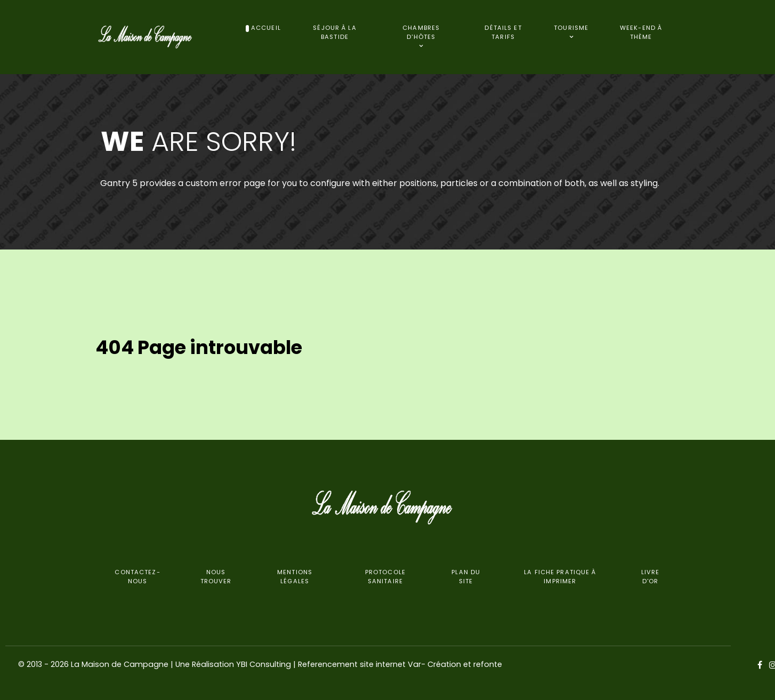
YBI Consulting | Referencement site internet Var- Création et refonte (369, 664)
